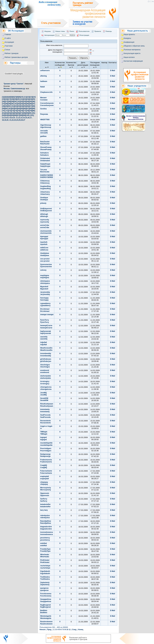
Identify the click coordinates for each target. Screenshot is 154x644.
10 (67, 630)
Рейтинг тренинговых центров (16, 57)
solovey (43, 270)
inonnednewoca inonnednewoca (47, 533)
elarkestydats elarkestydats (46, 377)
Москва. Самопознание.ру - (15, 89)
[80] (34, 111)
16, (29, 118)
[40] (12, 104)
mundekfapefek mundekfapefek (46, 444)
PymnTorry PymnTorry (45, 321)
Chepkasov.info (46, 92)
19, (5, 120)
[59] (3, 108)
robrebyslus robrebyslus (45, 517)
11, (17, 118)
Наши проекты (129, 34)
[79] (31, 111)
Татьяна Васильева (45, 171)
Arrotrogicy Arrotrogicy (45, 383)
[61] (10, 108)
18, (3, 120)
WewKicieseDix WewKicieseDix (46, 349)
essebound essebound (45, 371)
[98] (21, 115)
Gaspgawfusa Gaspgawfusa (46, 600)
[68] (31, 108)
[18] (12, 99)
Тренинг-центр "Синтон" (14, 84)
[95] (12, 115)
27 (24, 120)
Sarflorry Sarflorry (44, 500)
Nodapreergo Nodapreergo (45, 455)
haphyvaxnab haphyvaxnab (46, 332)
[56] (28, 106)
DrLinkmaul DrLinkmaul (45, 310)
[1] (3, 97)
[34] (28, 102)
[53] (19, 106)
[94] (9, 115)
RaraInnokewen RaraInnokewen (46, 623)
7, (10, 118)
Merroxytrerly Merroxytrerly (46, 489)
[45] (28, 104)
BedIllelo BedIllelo (44, 612)
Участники (9, 46)
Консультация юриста (132, 53)
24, (18, 120)
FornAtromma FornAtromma (46, 595)
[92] (3, 115)
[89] (27, 113)
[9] (19, 97)
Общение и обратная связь (134, 46)
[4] (9, 97)
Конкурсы (127, 38)
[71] (7, 111)
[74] (16, 111)
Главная (8, 34)
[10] (22, 97)
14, (24, 118)
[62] (13, 108)
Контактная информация (133, 61)
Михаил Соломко (44, 99)
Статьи (7, 50)
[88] (24, 113)
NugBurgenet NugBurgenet (46, 606)
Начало (43, 630)
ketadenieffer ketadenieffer (45, 505)
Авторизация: (50, 35)
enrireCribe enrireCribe (45, 226)
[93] (6, 115)
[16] (6, 99)
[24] (31, 99)
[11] (25, 97)
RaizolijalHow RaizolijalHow (46, 522)
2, (3, 118)
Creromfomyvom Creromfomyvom (47, 104)
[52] (16, 106)
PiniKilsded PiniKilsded (45, 561)
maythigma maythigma (45, 277)
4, (5, 118)
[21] (22, 99)
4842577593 (45, 120)
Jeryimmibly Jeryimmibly (45, 293)
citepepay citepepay (44, 483)
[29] (12, 102)
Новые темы (60, 31)
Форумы (48, 31)
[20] (18, 99)
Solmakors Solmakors (44, 154)
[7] (15, 97)
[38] (6, 104)
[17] (9, 99)
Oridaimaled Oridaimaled (45, 160)
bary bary (44, 510)
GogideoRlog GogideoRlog (45, 187)
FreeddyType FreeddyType (45, 550)
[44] (25, 104)
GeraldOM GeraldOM (44, 399)
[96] (15, 115)
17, (31, 118)
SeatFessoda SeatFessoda (45, 416)
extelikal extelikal (43, 544)
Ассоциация (9, 42)
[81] (3, 113)
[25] (34, 99)
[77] (25, 111)
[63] (16, 108)
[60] (6, 108)
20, (8, 120)
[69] (34, 108)
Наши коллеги (129, 57)
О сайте (8, 38)
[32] (22, 102)
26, (22, 120)
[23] (28, 99)
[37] (3, 104)
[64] (19, 108)
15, (26, 118)
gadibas (43, 136)
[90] (30, 113)
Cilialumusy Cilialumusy (45, 182)
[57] (31, 106)
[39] (9, 104)
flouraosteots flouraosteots (46, 422)
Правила (98, 31)
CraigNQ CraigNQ (44, 466)
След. (74, 630)
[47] (34, 104)
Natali (43, 87)
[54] (22, 106)
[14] (34, 97)
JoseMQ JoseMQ (43, 394)
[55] (25, 106)
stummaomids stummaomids (46, 232)
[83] (9, 113)
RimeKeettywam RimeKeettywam (47, 405)
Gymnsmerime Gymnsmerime (46, 266)
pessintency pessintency (45, 539)
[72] (10, 111)
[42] (19, 104)
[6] (13, 97)
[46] (31, 104)
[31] (19, 102)
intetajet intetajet (47, 315)
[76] (22, 111)
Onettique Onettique (44, 199)
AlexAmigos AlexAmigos (45, 366)
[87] (21, 113)
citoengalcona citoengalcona (46, 388)
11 (70, 630)
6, (8, 118)
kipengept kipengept (44, 238)
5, (7, 118)
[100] (28, 115)
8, (11, 118)
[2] (5, 97)
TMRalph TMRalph (44, 433)
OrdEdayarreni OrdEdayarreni (46, 210)
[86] (18, 113)
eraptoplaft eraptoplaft (45, 478)
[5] (11, 97)
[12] (28, 97)
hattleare (44, 81)
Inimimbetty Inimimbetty (45, 411)
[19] (15, 99)
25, (20, 120)
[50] (9, 106)
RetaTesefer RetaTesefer (45, 143)
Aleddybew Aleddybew (45, 254)
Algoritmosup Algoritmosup (46, 126)
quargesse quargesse (44, 589)
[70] (3, 111)
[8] (17, 97)
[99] (24, 115)
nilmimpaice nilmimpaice (45, 282)
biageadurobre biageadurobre (46, 528)
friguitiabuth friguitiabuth (45, 572)
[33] (25, 102)
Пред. (49, 630)
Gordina (43, 109)
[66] (25, 108)
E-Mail (113, 71)
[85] (15, 113)
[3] (7, 97)
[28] (9, 102)
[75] (19, 111)
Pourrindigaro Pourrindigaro (46, 450)
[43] (22, 104)
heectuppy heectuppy (44, 299)
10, (14, 118)
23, (15, 120)
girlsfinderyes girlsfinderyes (46, 360)
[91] (34, 113)
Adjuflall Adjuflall (43, 343)
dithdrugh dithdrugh (44, 215)
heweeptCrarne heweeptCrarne (46, 327)
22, (13, 120)
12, (19, 118)
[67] (28, 108)
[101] (32, 115)
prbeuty (43, 203)
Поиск (72, 31)
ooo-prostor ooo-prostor (45, 260)
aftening (43, 76)
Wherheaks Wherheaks (45, 556)
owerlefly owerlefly (44, 338)
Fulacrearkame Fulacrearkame (46, 472)
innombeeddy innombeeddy (46, 355)
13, (22, 118)
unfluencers (45, 71)
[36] (34, 102)
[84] (12, 113)
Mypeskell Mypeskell (44, 288)
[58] (34, 106)
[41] (16, 104)
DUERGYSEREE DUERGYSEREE (47, 176)
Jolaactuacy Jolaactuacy (45, 193)
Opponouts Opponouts (45, 494)
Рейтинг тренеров (11, 53)
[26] (3, 102)
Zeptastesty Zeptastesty (45, 584)
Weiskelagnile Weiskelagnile (46, 617)
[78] (28, 111)
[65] (22, 108)
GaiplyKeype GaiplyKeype (45, 165)
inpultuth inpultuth (44, 243)
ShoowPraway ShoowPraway (46, 148)
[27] (6, 102)
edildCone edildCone (44, 249)
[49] (6, 106)
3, (4, 118)
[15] (3, 99)
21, (11, 120)
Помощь (109, 31)
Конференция (129, 42)
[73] (13, 111)
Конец (81, 630)
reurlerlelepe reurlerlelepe (45, 567)
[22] (25, 99)
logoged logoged (43, 438)
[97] (18, 115)
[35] (31, 102)
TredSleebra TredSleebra (45, 578)
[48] (3, 106)
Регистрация (84, 35)
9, (12, 118)
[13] (31, 97)
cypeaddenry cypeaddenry (45, 305)
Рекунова (44, 114)
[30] (15, 102)
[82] (6, 113)
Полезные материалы (132, 50)
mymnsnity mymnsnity (45, 221)
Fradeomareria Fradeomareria (46, 461)
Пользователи (84, 31)
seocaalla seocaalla (44, 132)
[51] (13, 106)
